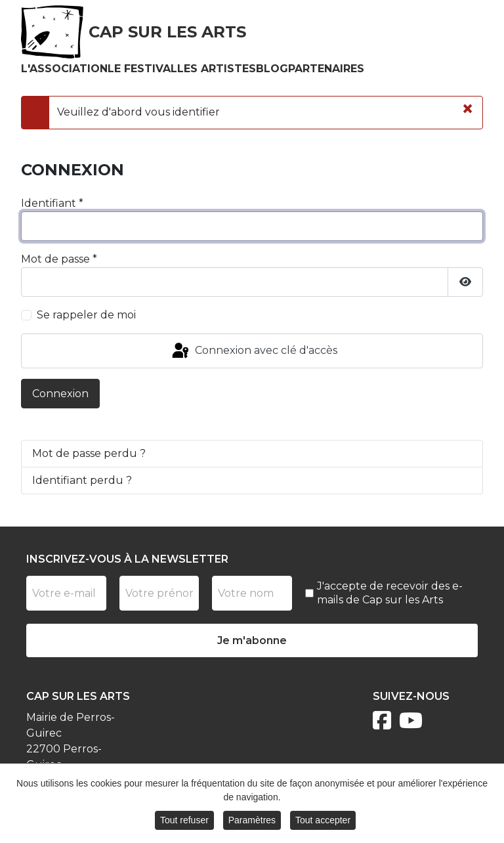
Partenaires (326, 69)
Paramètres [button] (252, 823)
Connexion (60, 394)
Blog (272, 69)
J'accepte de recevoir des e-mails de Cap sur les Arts (390, 593)
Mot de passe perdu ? (89, 453)
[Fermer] (468, 109)
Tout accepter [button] (323, 823)
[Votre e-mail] (66, 593)
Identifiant (52, 203)
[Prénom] (159, 593)
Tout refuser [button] (184, 823)
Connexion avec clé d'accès (254, 351)
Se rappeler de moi (86, 315)
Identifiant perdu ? (82, 480)
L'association (64, 69)
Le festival (142, 69)
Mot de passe (59, 259)
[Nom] (252, 593)
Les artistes (217, 69)
